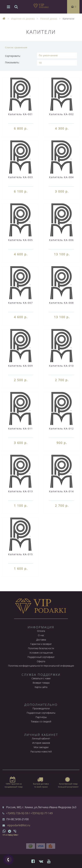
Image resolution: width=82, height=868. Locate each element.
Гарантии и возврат (41, 644)
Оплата (41, 631)
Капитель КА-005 (21, 240)
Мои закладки (41, 747)
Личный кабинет (41, 738)
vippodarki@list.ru (19, 825)
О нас (41, 635)
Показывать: (12, 62)
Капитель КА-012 (61, 428)
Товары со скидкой (41, 721)
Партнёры (41, 717)
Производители (41, 708)
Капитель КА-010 (61, 366)
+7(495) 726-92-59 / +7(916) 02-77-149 (29, 813)
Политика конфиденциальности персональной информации (41, 666)
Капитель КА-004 (61, 177)
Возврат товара (41, 683)
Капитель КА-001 (21, 114)
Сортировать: (13, 56)
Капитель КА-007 (21, 303)
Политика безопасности (41, 648)
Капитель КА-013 (21, 491)
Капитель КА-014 (61, 491)
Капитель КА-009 (21, 366)
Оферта (41, 661)
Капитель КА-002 (61, 114)
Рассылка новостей (41, 752)
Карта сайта (41, 687)
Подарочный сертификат (41, 657)
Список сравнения (16, 47)
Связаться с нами (41, 678)
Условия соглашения (41, 653)
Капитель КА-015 (21, 554)
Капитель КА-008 (61, 303)
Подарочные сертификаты (41, 713)
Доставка (41, 640)
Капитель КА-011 (21, 428)
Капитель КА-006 (61, 240)
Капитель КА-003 (21, 177)
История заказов (41, 743)
